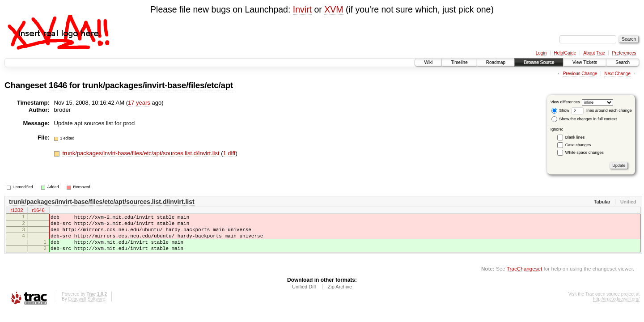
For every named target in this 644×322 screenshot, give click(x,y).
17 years (139, 103)
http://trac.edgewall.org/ (616, 308)
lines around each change (602, 110)
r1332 (17, 211)
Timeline (459, 62)
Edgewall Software (87, 308)
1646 (58, 85)
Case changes (578, 145)
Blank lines (575, 137)
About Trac (594, 53)
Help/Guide (565, 53)
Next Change (617, 74)
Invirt (302, 9)
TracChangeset (524, 278)
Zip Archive (340, 296)
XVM (334, 9)
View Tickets (585, 62)
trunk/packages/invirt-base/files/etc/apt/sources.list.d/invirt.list (142, 153)
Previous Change (580, 74)
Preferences (624, 53)
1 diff (229, 153)
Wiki (428, 62)
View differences (565, 102)
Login (541, 53)
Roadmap (496, 62)
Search (623, 62)
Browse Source (539, 62)
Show (560, 110)
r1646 (38, 211)
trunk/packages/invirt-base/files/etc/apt (158, 85)
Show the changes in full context (584, 119)
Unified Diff (304, 296)
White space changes (585, 153)
